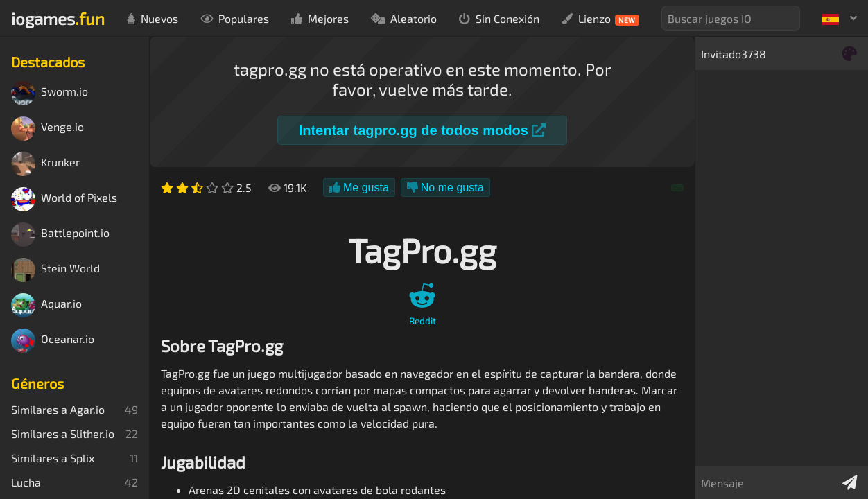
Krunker (45, 164)
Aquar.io (46, 305)
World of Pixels (64, 199)
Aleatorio (404, 18)
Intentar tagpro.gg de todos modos (423, 130)
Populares (235, 18)
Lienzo (600, 19)
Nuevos (153, 18)
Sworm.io (50, 93)
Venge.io (47, 129)
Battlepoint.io (60, 235)
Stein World (55, 270)
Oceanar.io (53, 341)
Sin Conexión (499, 18)
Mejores (320, 18)
